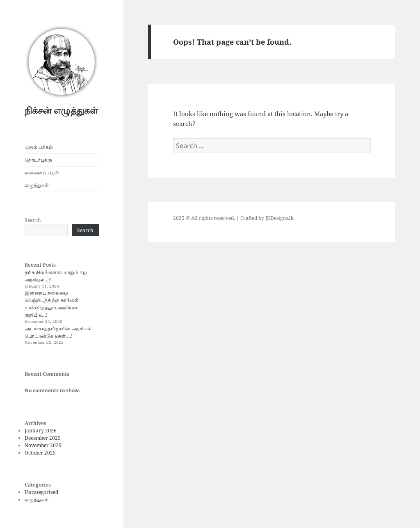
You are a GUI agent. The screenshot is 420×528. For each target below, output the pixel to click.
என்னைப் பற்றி (42, 173)
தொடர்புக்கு (38, 160)
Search (33, 220)
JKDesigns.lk (280, 218)
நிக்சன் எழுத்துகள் (61, 110)
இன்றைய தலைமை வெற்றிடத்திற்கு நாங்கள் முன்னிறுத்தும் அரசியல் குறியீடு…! (52, 304)
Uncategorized (41, 492)
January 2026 (41, 431)
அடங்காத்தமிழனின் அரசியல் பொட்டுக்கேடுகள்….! (58, 332)
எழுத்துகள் (37, 185)
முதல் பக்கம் (39, 147)
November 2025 (43, 445)
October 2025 (40, 453)
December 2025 (43, 438)
